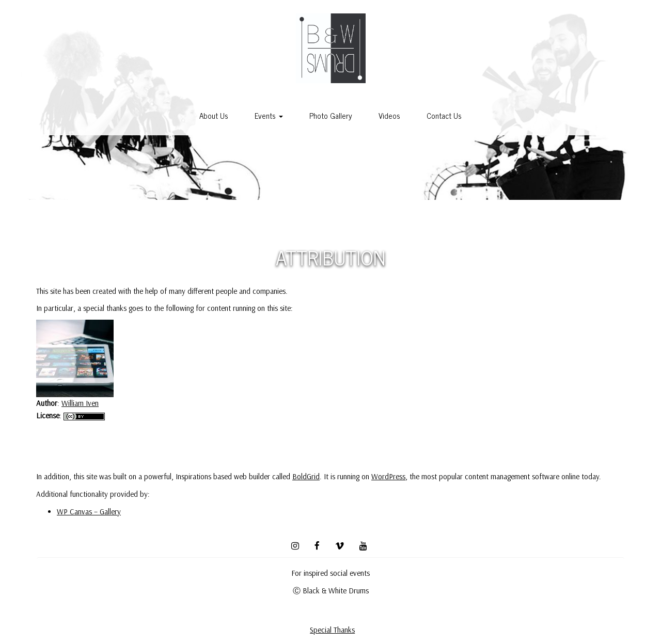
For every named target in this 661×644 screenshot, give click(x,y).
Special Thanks (332, 630)
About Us (214, 115)
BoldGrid (306, 476)
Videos (389, 115)
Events (269, 115)
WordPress (388, 476)
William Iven (80, 403)
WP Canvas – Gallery (89, 512)
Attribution (330, 257)
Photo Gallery (331, 115)
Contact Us (444, 115)
